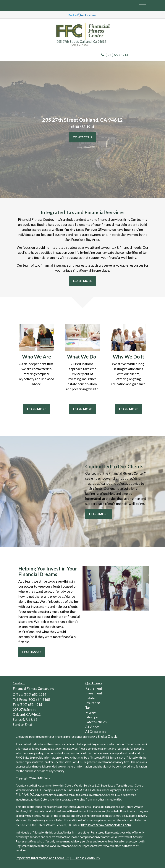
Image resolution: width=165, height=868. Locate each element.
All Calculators (96, 732)
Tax (88, 707)
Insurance (93, 703)
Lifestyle (92, 717)
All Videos (92, 727)
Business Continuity (86, 858)
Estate (90, 698)
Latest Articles (96, 722)
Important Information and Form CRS (42, 858)
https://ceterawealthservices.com (106, 825)
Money (90, 712)
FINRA (21, 795)
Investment (94, 693)
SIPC (30, 795)
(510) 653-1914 (115, 55)
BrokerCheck (107, 736)
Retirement (94, 688)
